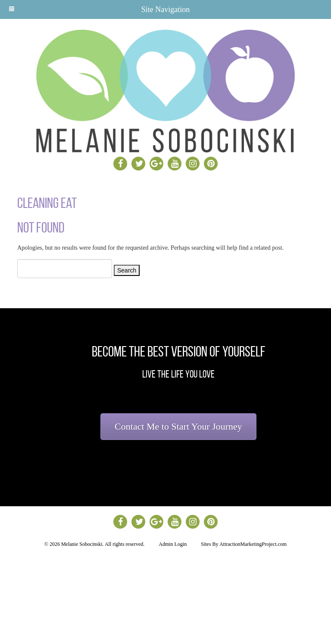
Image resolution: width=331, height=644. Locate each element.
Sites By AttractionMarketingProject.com (244, 544)
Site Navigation (99, 9)
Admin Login (173, 544)
